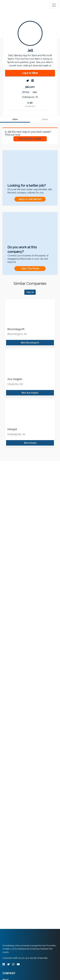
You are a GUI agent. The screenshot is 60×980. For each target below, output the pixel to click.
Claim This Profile (30, 269)
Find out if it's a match (30, 139)
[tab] (15, 5)
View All (30, 292)
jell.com (30, 87)
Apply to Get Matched (30, 199)
